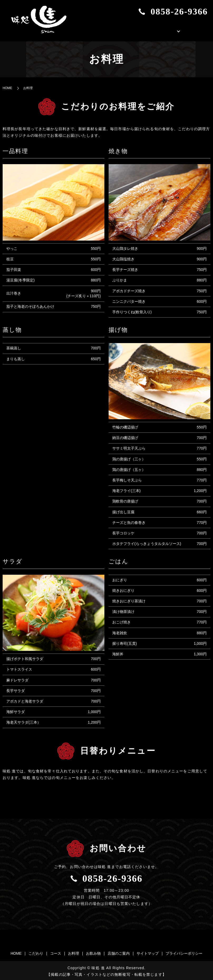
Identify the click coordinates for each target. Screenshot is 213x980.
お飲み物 (93, 952)
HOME (105, 30)
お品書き (155, 30)
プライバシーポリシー (184, 952)
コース (56, 952)
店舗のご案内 (192, 30)
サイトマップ (148, 952)
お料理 (74, 952)
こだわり (129, 30)
